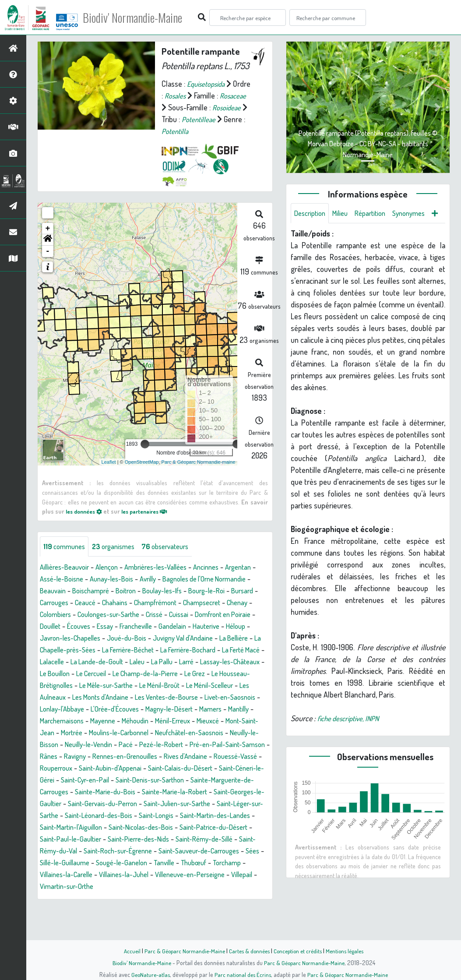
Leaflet (109, 473)
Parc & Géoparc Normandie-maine (199, 473)
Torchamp (91, 910)
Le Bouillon (229, 686)
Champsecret (61, 627)
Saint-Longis (121, 851)
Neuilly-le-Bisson (100, 768)
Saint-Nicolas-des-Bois (133, 863)
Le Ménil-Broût (130, 709)
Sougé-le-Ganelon (190, 899)
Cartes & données (248, 951)
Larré (125, 686)
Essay (209, 638)
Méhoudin (175, 745)
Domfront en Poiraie (99, 638)
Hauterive (91, 650)
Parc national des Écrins (242, 974)
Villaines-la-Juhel (206, 910)
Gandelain (55, 650)
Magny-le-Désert (182, 733)
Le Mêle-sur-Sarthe (70, 709)
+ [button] (48, 240)
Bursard (77, 615)
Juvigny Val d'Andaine (73, 662)
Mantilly (52, 745)
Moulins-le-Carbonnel (169, 757)
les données (86, 523)
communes (66, 558)
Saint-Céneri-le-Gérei (150, 804)
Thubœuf (54, 910)
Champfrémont (223, 615)
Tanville (237, 899)
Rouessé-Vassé (119, 792)
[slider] (145, 456)
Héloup (123, 650)
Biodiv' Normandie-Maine (144, 18)
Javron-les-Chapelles (175, 650)
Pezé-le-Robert (239, 768)
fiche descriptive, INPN (352, 740)
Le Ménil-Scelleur (186, 709)
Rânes (138, 780)
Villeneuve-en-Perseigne (79, 922)
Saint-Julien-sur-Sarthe (116, 839)
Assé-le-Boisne (99, 591)
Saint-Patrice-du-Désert (212, 863)
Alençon (114, 579)
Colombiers (136, 627)
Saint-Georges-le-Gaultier (178, 828)
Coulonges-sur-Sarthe (195, 627)
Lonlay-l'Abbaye (64, 733)
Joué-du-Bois (237, 650)
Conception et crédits (300, 951)
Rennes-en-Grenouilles (221, 780)
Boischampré (135, 603)
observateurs (176, 558)
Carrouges (112, 615)
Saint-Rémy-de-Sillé (219, 875)
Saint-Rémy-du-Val (69, 887)
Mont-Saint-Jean (71, 757)
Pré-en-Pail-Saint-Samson (81, 780)
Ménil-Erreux (216, 745)
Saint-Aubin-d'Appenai (227, 792)
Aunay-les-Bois (154, 591)
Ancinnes (223, 579)
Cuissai (51, 638)
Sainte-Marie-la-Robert (95, 828)
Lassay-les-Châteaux (172, 686)
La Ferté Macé (158, 674)
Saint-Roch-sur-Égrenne (143, 887)
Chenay (100, 627)
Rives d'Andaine (64, 792)
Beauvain (94, 603)
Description (312, 214)
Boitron (173, 603)
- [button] (48, 263)
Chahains (179, 615)
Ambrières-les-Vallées (167, 579)
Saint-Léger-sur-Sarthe (195, 839)
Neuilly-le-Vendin (160, 768)
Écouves (180, 638)
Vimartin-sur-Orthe (184, 922)
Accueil (126, 951)
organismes (119, 558)
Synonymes (420, 214)
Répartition (378, 214)
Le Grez (162, 698)
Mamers (228, 733)
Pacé (201, 768)
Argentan (54, 591)
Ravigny (166, 780)
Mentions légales (350, 951)
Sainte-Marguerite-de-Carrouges (155, 816)
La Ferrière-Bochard (100, 674)
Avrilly (194, 591)
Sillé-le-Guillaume (128, 899)
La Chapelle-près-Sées (188, 662)
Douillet (149, 638)
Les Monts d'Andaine (72, 721)
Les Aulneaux (241, 709)
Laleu (71, 686)
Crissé (246, 627)
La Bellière (130, 662)
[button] (48, 252)
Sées (86, 899)
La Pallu (98, 686)
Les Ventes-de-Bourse (145, 721)
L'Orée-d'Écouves (122, 733)
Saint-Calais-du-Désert (75, 804)
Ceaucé (146, 615)
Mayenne (139, 745)
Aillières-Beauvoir (67, 579)
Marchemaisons (94, 745)
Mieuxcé (256, 745)
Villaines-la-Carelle (142, 910)
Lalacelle (200, 674)
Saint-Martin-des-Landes (186, 851)
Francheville (243, 638)
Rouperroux (168, 792)
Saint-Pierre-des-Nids (147, 875)
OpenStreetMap (142, 473)
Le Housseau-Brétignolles (220, 698)
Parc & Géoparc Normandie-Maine (181, 951)
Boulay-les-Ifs (213, 603)
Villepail (136, 922)
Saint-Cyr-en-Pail (216, 804)
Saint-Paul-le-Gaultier (73, 875)
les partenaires (152, 523)
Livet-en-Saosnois (215, 721)
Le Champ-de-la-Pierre (108, 698)
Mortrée (116, 757)
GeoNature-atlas (148, 974)
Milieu (345, 214)
